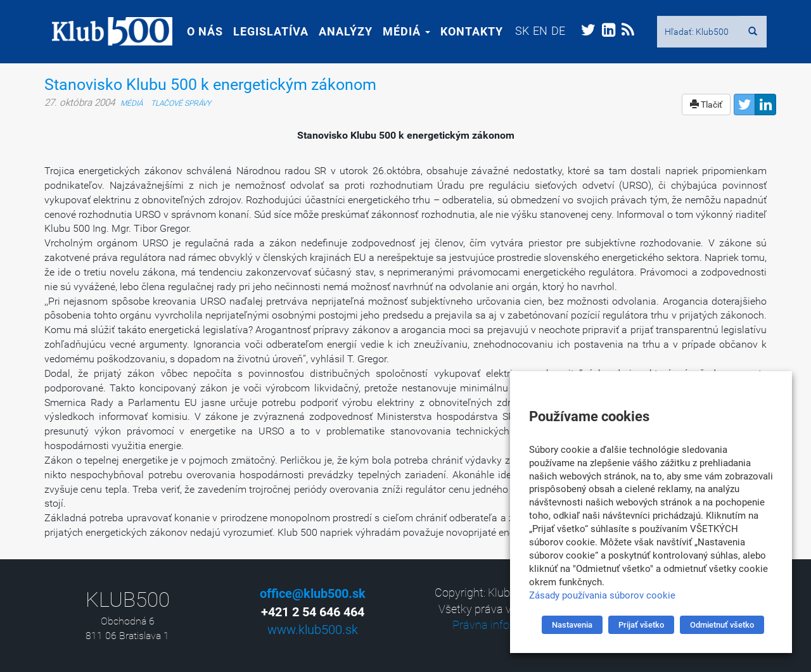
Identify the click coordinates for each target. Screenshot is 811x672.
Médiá (399, 31)
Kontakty (464, 31)
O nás (197, 31)
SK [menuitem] (514, 31)
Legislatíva (263, 31)
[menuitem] (514, 31)
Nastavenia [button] (572, 625)
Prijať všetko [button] (641, 625)
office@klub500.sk (313, 593)
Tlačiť (706, 105)
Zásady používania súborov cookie (602, 595)
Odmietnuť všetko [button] (722, 625)
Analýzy (338, 31)
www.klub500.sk (313, 630)
